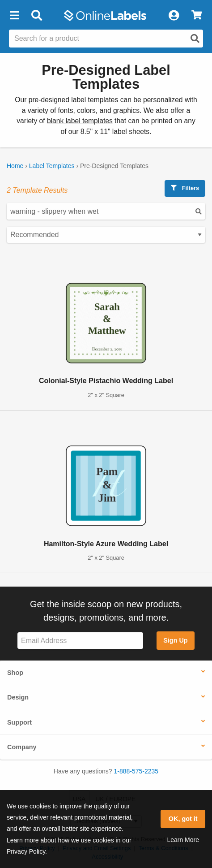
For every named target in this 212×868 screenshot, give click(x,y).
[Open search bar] (36, 16)
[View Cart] (197, 16)
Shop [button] (15, 673)
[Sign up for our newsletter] (80, 641)
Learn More (183, 840)
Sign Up (175, 640)
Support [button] (19, 722)
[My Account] (174, 16)
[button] (14, 16)
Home (15, 166)
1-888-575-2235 (136, 771)
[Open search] (195, 39)
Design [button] (18, 697)
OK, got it (183, 819)
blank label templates (80, 121)
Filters (185, 188)
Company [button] (22, 747)
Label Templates (52, 166)
